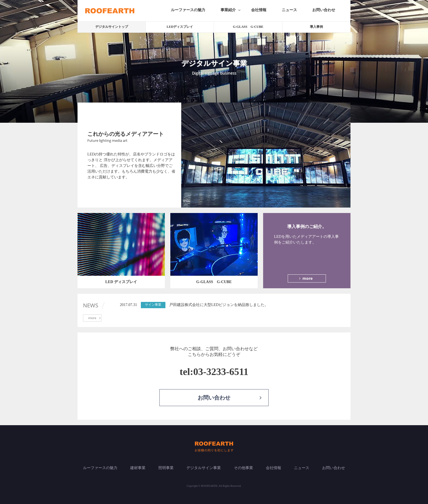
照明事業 (166, 468)
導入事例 (316, 27)
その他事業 (243, 468)
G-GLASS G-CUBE (248, 27)
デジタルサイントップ (112, 27)
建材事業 (138, 468)
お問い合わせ (324, 10)
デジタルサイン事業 (204, 468)
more (305, 278)
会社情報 (259, 10)
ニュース (289, 10)
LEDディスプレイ (180, 27)
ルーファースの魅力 (188, 10)
